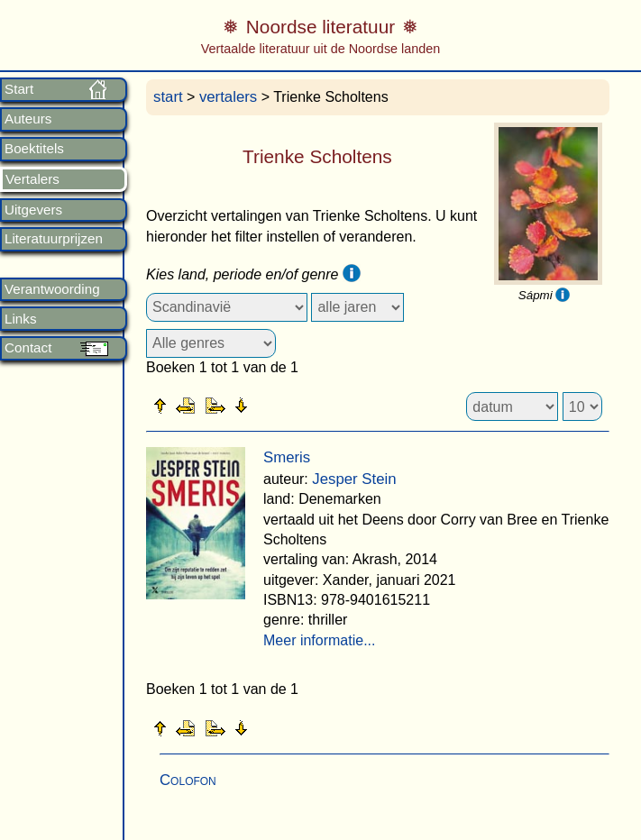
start (168, 97)
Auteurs (28, 119)
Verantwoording (52, 289)
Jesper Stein (354, 479)
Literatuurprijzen (54, 239)
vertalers (228, 97)
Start (19, 89)
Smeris (287, 457)
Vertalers (32, 179)
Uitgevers (33, 210)
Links (20, 319)
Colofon (188, 780)
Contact (28, 348)
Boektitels (34, 149)
